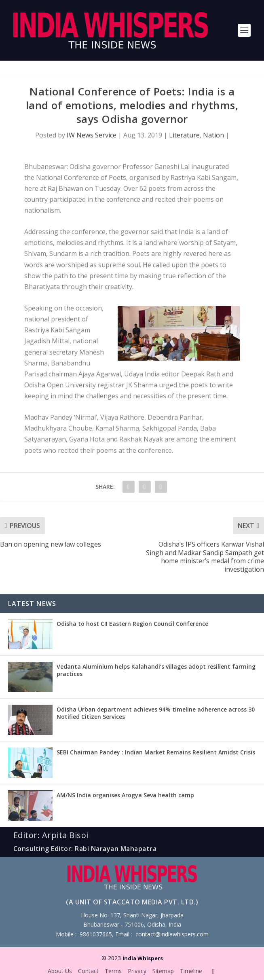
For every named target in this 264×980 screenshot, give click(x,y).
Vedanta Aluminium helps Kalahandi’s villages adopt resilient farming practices (156, 670)
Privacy (137, 971)
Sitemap (163, 971)
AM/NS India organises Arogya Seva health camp (125, 795)
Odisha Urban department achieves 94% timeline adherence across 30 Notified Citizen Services (156, 713)
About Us (60, 971)
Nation (213, 135)
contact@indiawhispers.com (172, 934)
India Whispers (143, 958)
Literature (184, 135)
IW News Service (92, 135)
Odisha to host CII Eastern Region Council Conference (132, 624)
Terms (113, 971)
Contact (88, 971)
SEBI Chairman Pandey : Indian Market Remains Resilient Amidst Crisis (156, 752)
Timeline (191, 971)
